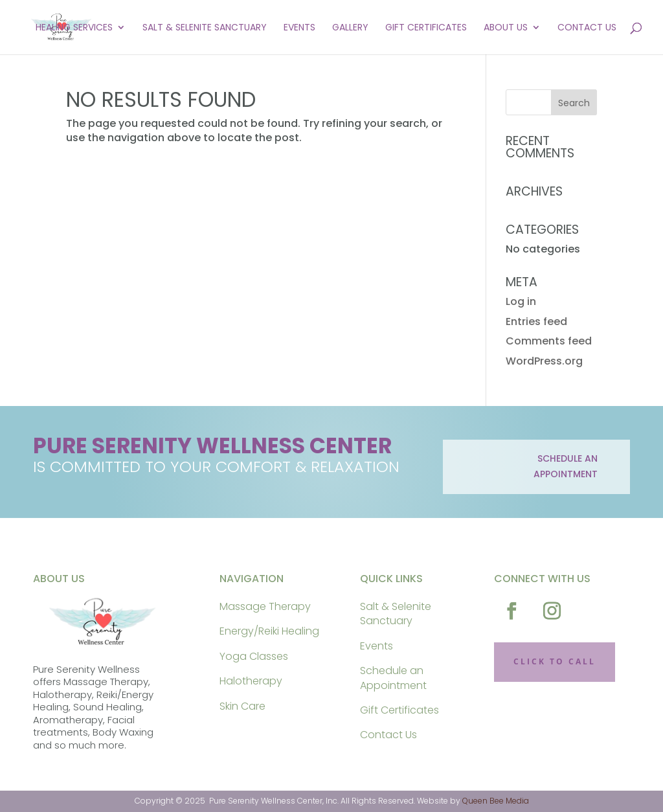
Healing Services (74, 28)
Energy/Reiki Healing (269, 631)
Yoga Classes (254, 656)
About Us (506, 28)
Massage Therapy (265, 606)
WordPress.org (544, 361)
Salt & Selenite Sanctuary (205, 28)
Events (299, 28)
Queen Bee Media (496, 801)
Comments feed (549, 341)
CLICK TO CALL (555, 661)
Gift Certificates (426, 28)
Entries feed (536, 321)
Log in (521, 301)
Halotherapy (251, 681)
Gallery (350, 28)
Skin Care (242, 706)
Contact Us (587, 28)
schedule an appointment (566, 466)
